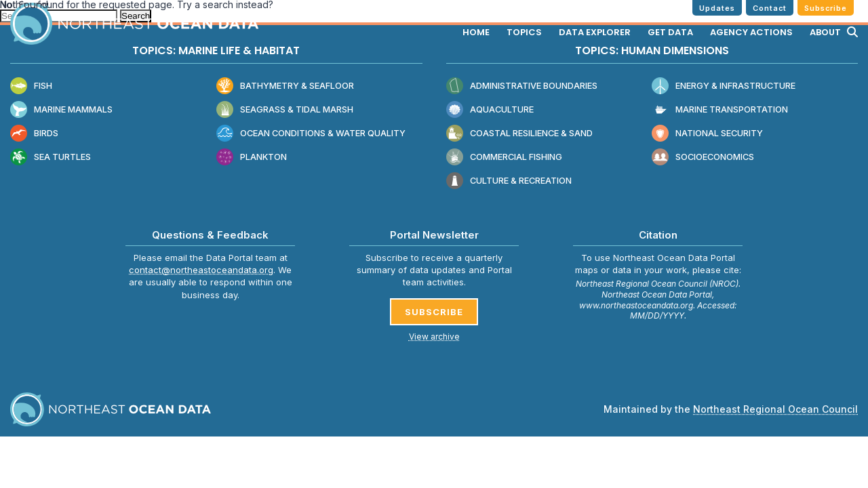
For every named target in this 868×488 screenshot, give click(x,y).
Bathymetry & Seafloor (285, 86)
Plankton (252, 158)
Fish (31, 86)
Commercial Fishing (504, 158)
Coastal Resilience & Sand (519, 134)
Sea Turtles (51, 158)
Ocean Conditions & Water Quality (311, 134)
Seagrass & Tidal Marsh (285, 110)
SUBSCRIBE (434, 312)
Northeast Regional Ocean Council (775, 409)
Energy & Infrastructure (724, 86)
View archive (434, 337)
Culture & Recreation (509, 181)
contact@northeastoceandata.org (201, 270)
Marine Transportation (720, 110)
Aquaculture (490, 110)
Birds (34, 134)
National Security (707, 134)
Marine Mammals (61, 110)
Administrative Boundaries (522, 86)
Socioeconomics (703, 158)
